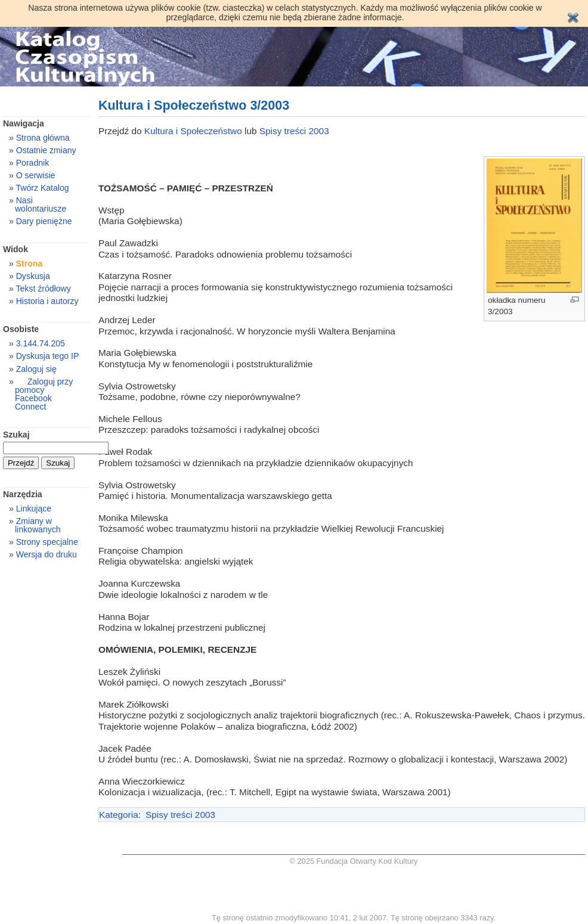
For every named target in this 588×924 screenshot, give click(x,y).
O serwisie (36, 175)
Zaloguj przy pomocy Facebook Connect (44, 394)
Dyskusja (33, 276)
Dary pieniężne (44, 221)
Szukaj (16, 435)
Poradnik (33, 163)
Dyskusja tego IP (48, 356)
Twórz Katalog (42, 188)
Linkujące (34, 508)
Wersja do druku (47, 554)
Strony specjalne (47, 542)
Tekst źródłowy (43, 289)
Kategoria (119, 815)
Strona (30, 263)
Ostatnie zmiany (46, 150)
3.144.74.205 (41, 343)
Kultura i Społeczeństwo (194, 131)
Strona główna (43, 138)
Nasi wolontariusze (41, 204)
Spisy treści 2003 (294, 131)
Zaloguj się (36, 369)
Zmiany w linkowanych (38, 525)
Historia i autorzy (47, 301)
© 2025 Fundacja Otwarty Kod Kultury (354, 861)
